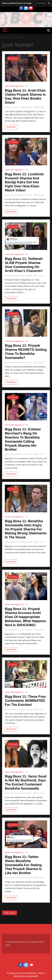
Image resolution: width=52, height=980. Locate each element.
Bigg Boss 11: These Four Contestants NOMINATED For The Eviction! (25, 701)
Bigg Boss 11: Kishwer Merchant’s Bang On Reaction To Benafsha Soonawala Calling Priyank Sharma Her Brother (23, 439)
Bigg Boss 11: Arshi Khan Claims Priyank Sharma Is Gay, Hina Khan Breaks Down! (25, 96)
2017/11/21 (39, 195)
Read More (11, 127)
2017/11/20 (39, 793)
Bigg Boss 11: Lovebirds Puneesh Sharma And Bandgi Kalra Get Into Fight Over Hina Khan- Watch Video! (24, 182)
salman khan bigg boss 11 (14, 86)
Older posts (9, 913)
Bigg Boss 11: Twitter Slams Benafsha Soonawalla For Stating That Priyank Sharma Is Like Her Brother (23, 865)
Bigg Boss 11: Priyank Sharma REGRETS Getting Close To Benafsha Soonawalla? (26, 352)
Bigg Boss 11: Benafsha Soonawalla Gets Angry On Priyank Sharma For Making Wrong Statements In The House (26, 529)
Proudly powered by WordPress (22, 973)
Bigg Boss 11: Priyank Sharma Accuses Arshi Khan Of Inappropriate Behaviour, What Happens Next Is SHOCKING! (25, 617)
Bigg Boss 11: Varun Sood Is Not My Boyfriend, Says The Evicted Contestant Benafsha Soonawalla (26, 782)
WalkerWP (33, 976)
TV (27, 86)
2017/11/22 (39, 107)
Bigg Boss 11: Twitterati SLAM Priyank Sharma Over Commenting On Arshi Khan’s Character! (24, 265)
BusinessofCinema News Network (19, 107)
